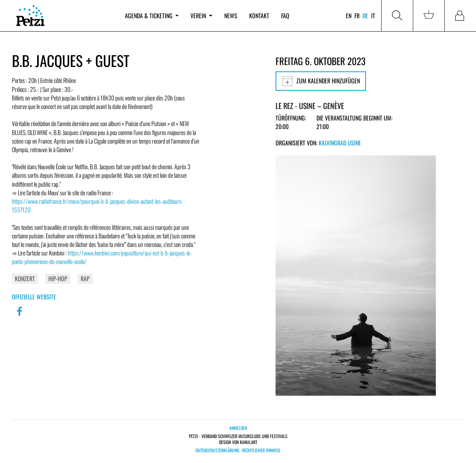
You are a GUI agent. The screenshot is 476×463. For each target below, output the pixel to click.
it (373, 16)
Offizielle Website (34, 297)
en (349, 16)
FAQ (285, 16)
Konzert (25, 279)
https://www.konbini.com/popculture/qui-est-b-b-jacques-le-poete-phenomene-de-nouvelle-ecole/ (102, 257)
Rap (85, 279)
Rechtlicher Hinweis (261, 450)
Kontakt (259, 16)
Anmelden (238, 428)
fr (357, 16)
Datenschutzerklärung (217, 450)
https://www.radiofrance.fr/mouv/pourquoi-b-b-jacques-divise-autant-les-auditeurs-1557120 (98, 205)
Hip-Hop (58, 279)
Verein (201, 16)
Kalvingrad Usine (340, 143)
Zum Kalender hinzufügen (321, 81)
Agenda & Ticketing (152, 16)
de (365, 16)
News (231, 16)
